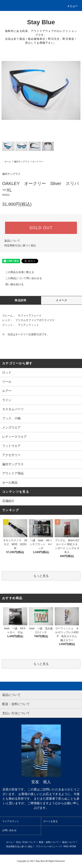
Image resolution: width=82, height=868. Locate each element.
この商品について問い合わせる (21, 278)
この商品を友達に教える (17, 272)
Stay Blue (41, 22)
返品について (12, 241)
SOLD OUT (41, 228)
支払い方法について (26, 842)
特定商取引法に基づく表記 (20, 246)
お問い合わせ (9, 830)
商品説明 (20, 300)
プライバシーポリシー (47, 846)
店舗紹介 (8, 501)
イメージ (62, 300)
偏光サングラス (22, 162)
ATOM (73, 846)
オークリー (38, 162)
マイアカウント (11, 821)
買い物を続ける (12, 284)
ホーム (8, 162)
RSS (66, 846)
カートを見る (51, 821)
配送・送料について (49, 842)
